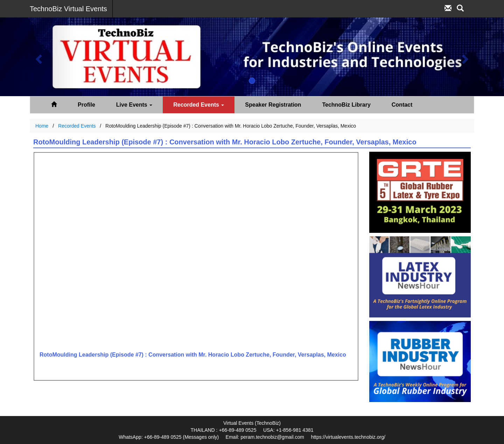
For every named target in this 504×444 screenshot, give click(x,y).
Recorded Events (199, 105)
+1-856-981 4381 (295, 430)
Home (42, 126)
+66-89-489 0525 (237, 430)
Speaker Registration (273, 105)
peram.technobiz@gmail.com (272, 437)
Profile (86, 105)
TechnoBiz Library (346, 105)
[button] (38, 57)
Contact (402, 105)
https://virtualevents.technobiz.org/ (348, 437)
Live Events (134, 105)
